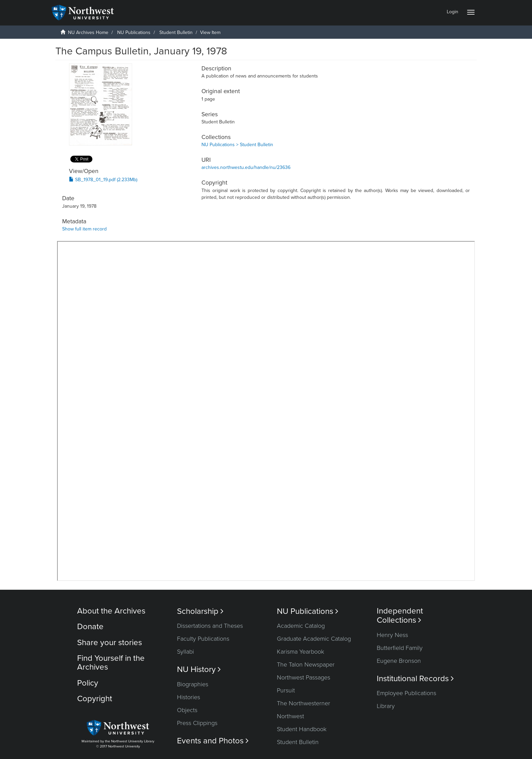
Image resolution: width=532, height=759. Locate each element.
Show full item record (84, 229)
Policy (88, 683)
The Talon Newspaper (306, 665)
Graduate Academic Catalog (314, 639)
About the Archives (111, 611)
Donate (90, 627)
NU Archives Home (88, 32)
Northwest (290, 716)
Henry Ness (392, 635)
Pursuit (286, 690)
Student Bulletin (176, 32)
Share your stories (110, 643)
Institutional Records (415, 679)
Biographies (193, 684)
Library (386, 706)
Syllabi (185, 652)
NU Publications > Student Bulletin (237, 145)
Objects (187, 710)
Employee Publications (406, 693)
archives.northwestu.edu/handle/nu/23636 (246, 167)
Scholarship (200, 611)
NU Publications (134, 32)
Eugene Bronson (399, 661)
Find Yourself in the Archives (111, 663)
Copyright (95, 699)
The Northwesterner (304, 703)
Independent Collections (400, 616)
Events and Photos (213, 741)
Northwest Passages (304, 677)
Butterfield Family (400, 648)
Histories (189, 697)
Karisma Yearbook (300, 652)
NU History (199, 669)
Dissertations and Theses (210, 626)
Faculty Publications (203, 639)
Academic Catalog (301, 626)
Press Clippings (197, 723)
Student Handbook (302, 729)
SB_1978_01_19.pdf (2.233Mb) (103, 180)
